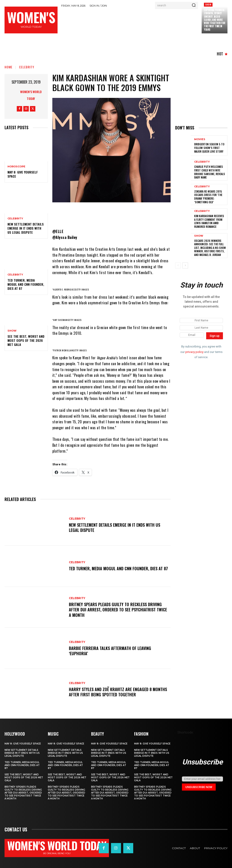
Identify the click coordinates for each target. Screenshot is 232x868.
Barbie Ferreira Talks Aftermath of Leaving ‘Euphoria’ (110, 651)
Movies (200, 139)
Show (208, 4)
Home (8, 67)
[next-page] (185, 265)
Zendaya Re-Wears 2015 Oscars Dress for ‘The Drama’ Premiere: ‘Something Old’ (208, 197)
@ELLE (58, 231)
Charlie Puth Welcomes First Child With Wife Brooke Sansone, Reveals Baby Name (210, 172)
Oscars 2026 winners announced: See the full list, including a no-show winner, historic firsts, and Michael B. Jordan (210, 248)
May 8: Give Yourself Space (23, 174)
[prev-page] (178, 265)
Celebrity (27, 67)
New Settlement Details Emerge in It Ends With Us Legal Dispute (26, 228)
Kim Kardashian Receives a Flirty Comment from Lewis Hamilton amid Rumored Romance (209, 221)
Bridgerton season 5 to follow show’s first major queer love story (209, 148)
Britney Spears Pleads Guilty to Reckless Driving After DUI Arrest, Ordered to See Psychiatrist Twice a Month (118, 610)
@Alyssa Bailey (65, 237)
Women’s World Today (31, 95)
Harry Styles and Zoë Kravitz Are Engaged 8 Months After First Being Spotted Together (118, 692)
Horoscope (16, 167)
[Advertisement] (144, 22)
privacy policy (194, 352)
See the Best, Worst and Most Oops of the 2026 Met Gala (26, 340)
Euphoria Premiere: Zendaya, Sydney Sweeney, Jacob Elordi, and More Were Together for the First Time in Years (215, 20)
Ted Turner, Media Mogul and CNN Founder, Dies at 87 (26, 284)
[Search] (194, 5)
